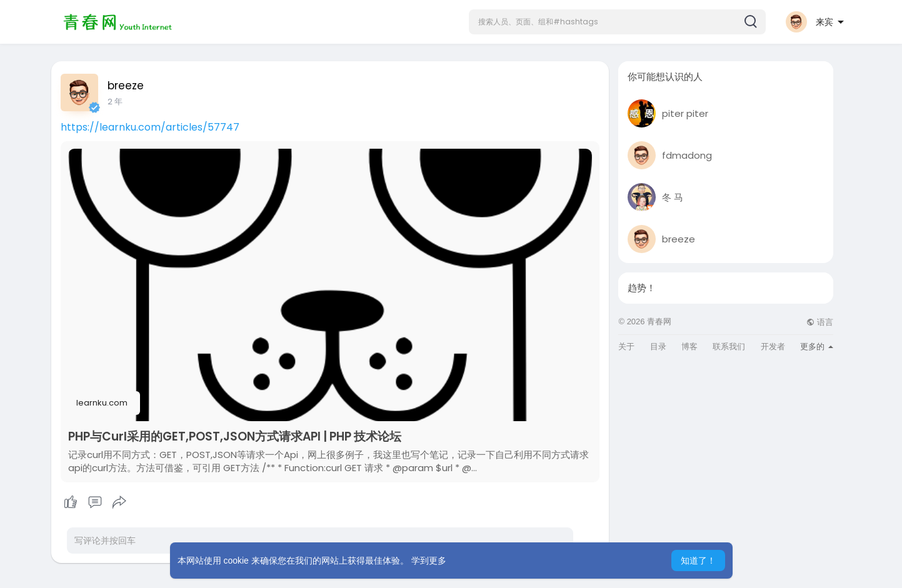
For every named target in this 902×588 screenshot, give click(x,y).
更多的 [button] (817, 346)
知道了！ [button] (698, 561)
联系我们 (729, 346)
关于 (626, 346)
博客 (689, 346)
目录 (658, 346)
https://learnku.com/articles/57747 (150, 127)
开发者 (773, 346)
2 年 (115, 102)
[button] (617, 22)
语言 (820, 322)
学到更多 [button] (429, 561)
